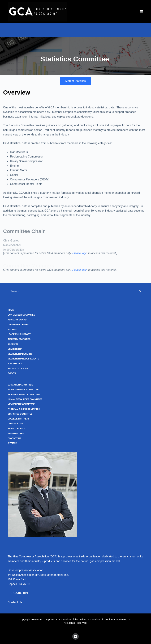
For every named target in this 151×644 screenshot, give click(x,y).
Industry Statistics (19, 339)
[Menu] (142, 12)
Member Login (16, 434)
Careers (13, 344)
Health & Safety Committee (24, 395)
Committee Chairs (18, 325)
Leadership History (19, 334)
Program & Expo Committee (24, 409)
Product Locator (18, 368)
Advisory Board (17, 320)
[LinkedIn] (76, 637)
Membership (15, 349)
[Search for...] (72, 291)
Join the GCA (15, 364)
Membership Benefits (20, 354)
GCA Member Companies (21, 315)
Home (11, 310)
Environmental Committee (23, 390)
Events (12, 373)
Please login (80, 256)
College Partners (19, 419)
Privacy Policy (16, 429)
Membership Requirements (23, 359)
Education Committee (20, 385)
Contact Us (14, 438)
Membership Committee (21, 404)
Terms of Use (15, 424)
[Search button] (140, 291)
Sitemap (12, 443)
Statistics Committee (20, 414)
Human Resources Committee (25, 399)
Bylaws (12, 329)
